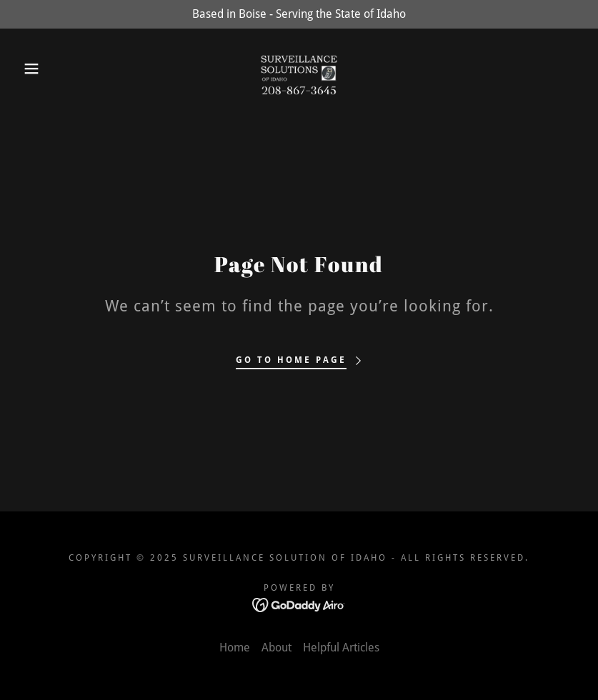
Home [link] (235, 647)
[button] (30, 69)
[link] (299, 69)
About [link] (276, 647)
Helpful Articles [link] (341, 647)
